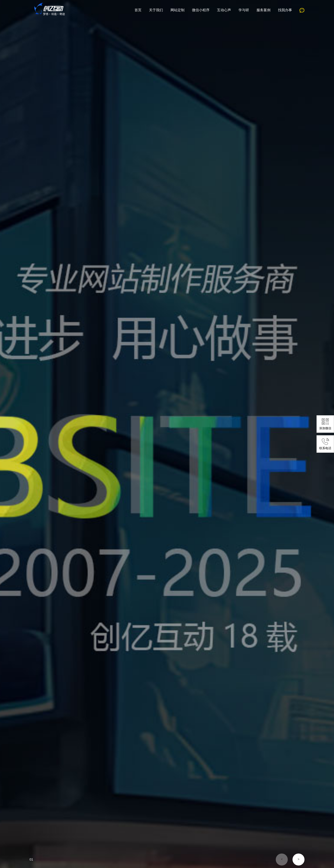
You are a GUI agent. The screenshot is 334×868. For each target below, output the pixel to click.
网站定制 (177, 10)
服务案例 (263, 10)
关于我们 (156, 10)
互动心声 (224, 10)
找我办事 (285, 10)
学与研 (244, 10)
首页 (138, 10)
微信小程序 (201, 10)
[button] (282, 860)
